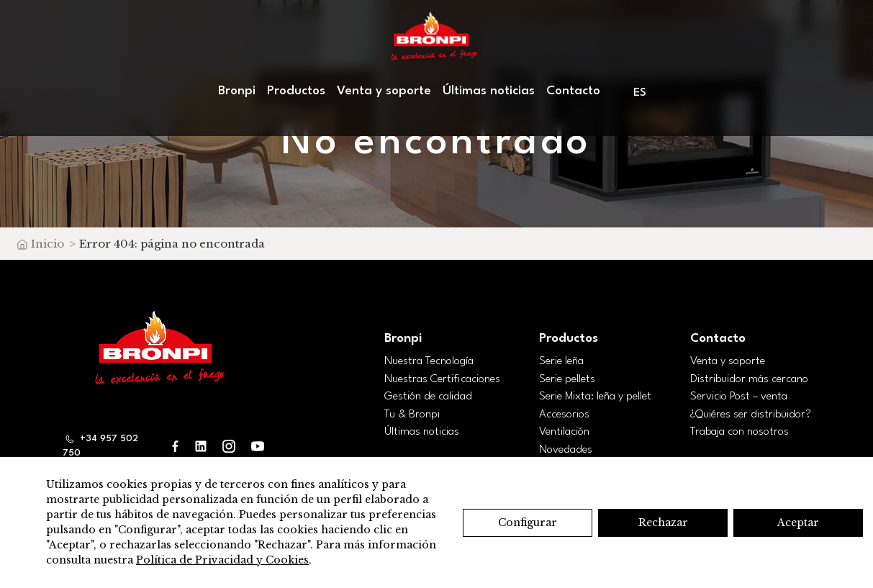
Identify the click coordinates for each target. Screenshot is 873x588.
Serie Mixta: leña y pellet (595, 397)
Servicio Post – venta (739, 397)
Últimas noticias (489, 91)
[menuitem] (641, 92)
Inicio (48, 244)
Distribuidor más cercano (749, 379)
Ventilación (564, 432)
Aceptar (798, 523)
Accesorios (564, 415)
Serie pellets (567, 379)
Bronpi (237, 91)
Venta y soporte (384, 91)
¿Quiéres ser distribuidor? (751, 415)
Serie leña (561, 361)
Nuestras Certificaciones (442, 379)
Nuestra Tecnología (429, 361)
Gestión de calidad (428, 397)
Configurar (528, 523)
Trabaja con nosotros (739, 432)
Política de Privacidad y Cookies (222, 560)
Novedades (566, 450)
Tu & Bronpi (412, 415)
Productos (296, 91)
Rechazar (663, 523)
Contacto (573, 91)
